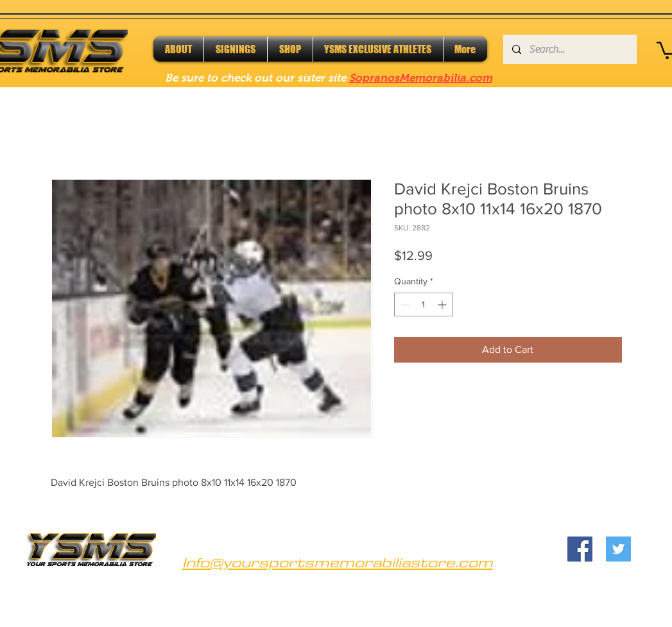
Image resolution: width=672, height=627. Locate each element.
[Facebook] (580, 549)
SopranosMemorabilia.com (421, 78)
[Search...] (569, 49)
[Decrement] (404, 305)
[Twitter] (618, 549)
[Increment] (443, 305)
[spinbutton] (424, 305)
